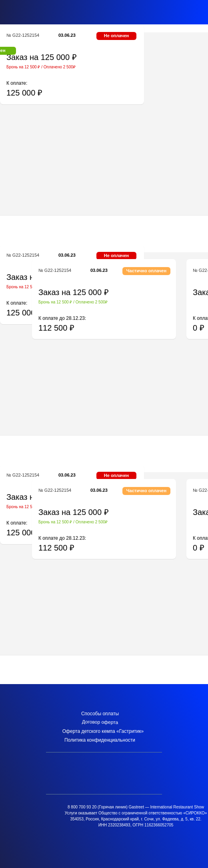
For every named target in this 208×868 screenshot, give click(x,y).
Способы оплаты (100, 714)
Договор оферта (100, 722)
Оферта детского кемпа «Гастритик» (103, 731)
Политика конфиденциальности (100, 740)
